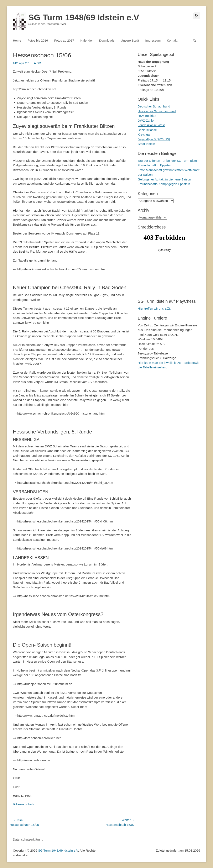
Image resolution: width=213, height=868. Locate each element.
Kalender (87, 40)
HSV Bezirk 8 (147, 116)
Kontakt (172, 40)
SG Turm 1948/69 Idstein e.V (84, 17)
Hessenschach (25, 804)
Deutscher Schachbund (154, 106)
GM (39, 63)
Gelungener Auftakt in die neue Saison (164, 179)
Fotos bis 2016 (38, 40)
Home (17, 40)
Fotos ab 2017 (64, 40)
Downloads (107, 40)
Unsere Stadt (130, 40)
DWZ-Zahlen (147, 120)
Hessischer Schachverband (157, 111)
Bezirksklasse (147, 130)
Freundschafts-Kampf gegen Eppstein (164, 184)
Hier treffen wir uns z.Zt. (154, 308)
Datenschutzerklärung (28, 839)
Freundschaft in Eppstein (155, 165)
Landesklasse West (151, 125)
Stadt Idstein (146, 144)
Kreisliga (144, 134)
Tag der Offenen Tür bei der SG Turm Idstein (168, 161)
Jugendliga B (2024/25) (154, 139)
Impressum (153, 40)
